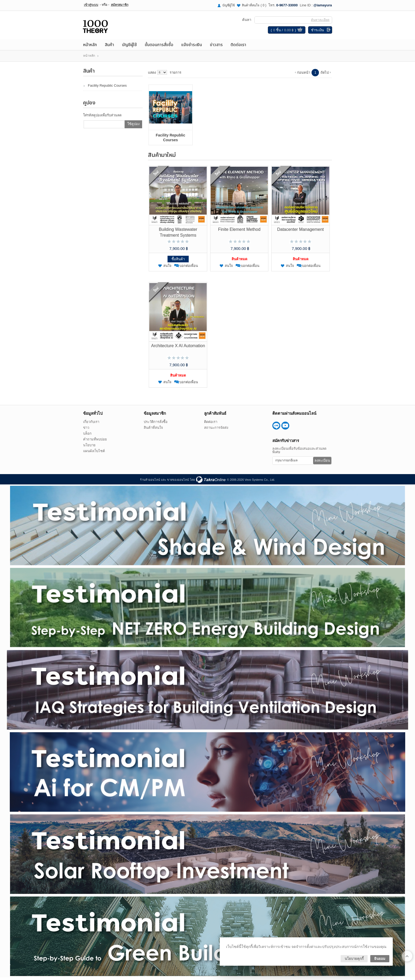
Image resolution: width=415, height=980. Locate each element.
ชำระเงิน (317, 31)
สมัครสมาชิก (120, 5)
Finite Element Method (239, 231)
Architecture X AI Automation (178, 348)
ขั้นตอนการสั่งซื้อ (159, 47)
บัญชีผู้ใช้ (229, 5)
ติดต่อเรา (238, 47)
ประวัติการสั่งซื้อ (156, 424)
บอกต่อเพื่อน (189, 268)
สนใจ (167, 268)
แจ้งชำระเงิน (192, 47)
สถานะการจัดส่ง (216, 429)
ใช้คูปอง (133, 126)
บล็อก (87, 435)
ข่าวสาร (216, 47)
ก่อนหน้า (304, 74)
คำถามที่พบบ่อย (95, 441)
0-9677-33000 (287, 5)
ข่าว (86, 429)
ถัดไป (325, 74)
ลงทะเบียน (322, 462)
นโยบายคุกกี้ (354, 959)
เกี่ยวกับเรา (91, 424)
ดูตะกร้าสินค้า (300, 31)
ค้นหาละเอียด (320, 21)
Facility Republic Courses (107, 87)
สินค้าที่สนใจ (254, 5)
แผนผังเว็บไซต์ (94, 453)
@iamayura (323, 5)
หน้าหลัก (90, 47)
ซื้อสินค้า (178, 261)
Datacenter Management (300, 231)
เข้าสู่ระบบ (91, 5)
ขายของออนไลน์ (178, 482)
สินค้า (109, 47)
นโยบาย (89, 447)
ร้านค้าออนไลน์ (150, 482)
